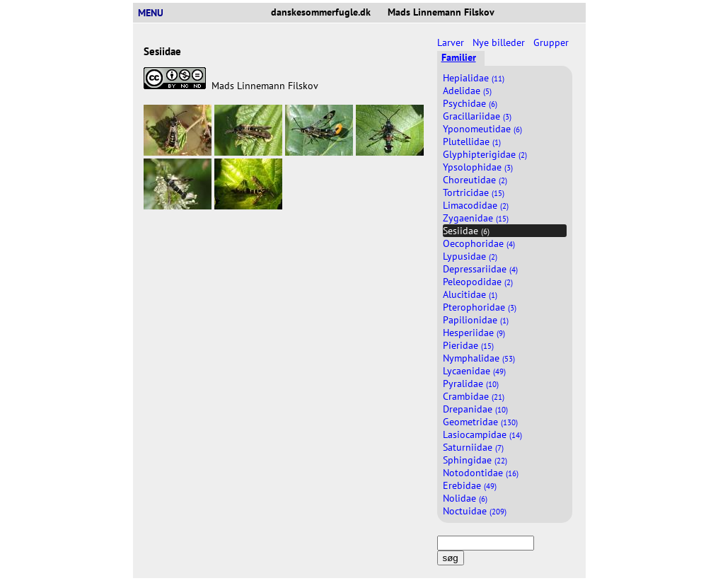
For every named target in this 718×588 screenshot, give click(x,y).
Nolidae (465, 498)
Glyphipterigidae (485, 154)
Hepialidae (474, 78)
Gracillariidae (477, 116)
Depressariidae (480, 269)
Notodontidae (481, 473)
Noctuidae (475, 511)
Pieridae (468, 345)
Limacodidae (476, 205)
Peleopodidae (478, 282)
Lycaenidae (474, 371)
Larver (452, 42)
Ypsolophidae (478, 167)
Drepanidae (475, 409)
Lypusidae (470, 256)
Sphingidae (475, 460)
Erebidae (470, 485)
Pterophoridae (480, 307)
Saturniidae (473, 447)
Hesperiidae (474, 333)
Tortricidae (474, 192)
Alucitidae (470, 294)
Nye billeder (500, 42)
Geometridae (480, 422)
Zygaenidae (476, 218)
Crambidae (474, 396)
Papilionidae (476, 320)
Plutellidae (472, 142)
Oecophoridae (479, 243)
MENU (156, 13)
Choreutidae (475, 180)
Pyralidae (471, 384)
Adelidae (467, 91)
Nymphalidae (479, 358)
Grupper (552, 42)
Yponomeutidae (482, 129)
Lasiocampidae (482, 434)
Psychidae (470, 103)
